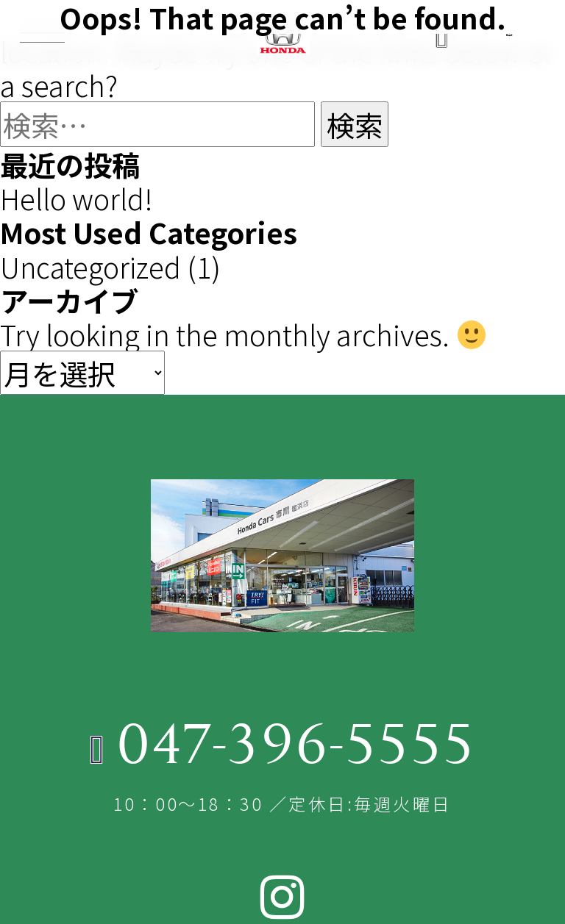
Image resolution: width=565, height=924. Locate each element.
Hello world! (77, 198)
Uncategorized (92, 265)
